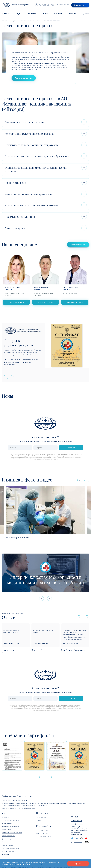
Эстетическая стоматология (10, 848)
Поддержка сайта (76, 842)
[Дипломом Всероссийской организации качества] (57, 756)
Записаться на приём (16, 302)
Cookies (22, 863)
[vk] (77, 838)
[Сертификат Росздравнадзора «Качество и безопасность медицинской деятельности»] (79, 756)
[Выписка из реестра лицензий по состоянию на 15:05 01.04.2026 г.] (12, 756)
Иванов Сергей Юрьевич (41, 287)
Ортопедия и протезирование (10, 826)
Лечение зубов (6, 817)
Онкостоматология (8, 845)
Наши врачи (31, 14)
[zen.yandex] (81, 838)
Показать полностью (11, 643)
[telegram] (72, 838)
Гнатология (5, 854)
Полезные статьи (41, 817)
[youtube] (86, 838)
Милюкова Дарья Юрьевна (12, 287)
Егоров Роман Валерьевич (71, 287)
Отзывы (45, 14)
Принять (78, 864)
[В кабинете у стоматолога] (45, 510)
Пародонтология (7, 830)
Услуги (18, 14)
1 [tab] (44, 309)
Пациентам (58, 14)
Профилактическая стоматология (12, 833)
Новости (39, 820)
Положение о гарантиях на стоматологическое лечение (18, 808)
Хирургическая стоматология (11, 820)
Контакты (72, 14)
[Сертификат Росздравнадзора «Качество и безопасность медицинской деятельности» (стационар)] (34, 756)
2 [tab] (47, 309)
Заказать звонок (63, 5)
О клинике (5, 14)
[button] (13, 377)
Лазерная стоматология (9, 851)
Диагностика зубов (7, 839)
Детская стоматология (9, 836)
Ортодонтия (5, 842)
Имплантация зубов (8, 823)
